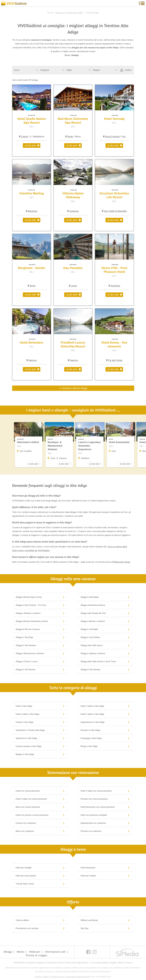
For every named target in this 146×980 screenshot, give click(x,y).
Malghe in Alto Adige (41, 754)
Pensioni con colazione (105, 831)
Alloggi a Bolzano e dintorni (41, 613)
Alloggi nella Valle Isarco (105, 645)
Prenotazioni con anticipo (41, 928)
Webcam (35, 952)
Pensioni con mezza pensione (105, 799)
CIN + (32, 126)
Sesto (70, 137)
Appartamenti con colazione (105, 823)
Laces (74, 286)
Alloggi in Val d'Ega (41, 637)
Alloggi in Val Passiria (41, 670)
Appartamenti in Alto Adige (105, 722)
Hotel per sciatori (105, 876)
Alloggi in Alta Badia (105, 597)
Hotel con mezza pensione (41, 791)
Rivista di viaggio (36, 955)
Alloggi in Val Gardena (41, 645)
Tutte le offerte (41, 920)
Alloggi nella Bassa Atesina (105, 605)
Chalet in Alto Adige (41, 722)
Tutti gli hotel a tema (41, 884)
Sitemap (38, 977)
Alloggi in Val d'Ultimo (105, 637)
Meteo (21, 952)
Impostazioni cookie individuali (77, 977)
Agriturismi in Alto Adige (41, 738)
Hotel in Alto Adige (41, 706)
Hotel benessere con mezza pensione (105, 807)
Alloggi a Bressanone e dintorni (41, 654)
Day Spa (105, 928)
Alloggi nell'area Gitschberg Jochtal (41, 621)
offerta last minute (122, 562)
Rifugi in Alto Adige (105, 746)
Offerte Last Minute (105, 920)
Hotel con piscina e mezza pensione (41, 815)
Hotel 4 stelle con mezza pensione (41, 799)
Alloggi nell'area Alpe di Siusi (41, 597)
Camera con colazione (41, 823)
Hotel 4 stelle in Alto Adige (41, 714)
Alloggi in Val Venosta (105, 670)
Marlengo (33, 211)
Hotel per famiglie (41, 868)
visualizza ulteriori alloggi (74, 388)
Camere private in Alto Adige (41, 746)
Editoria (46, 977)
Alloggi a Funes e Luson (41, 662)
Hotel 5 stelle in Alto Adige (105, 714)
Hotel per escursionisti (41, 876)
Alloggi (8, 952)
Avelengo (74, 211)
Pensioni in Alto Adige (105, 730)
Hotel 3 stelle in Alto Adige (105, 706)
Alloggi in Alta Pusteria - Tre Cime (41, 605)
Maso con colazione (41, 831)
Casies (25, 137)
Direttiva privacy (58, 977)
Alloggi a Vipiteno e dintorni (105, 654)
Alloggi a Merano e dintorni (105, 621)
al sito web (30, 145)
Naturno (33, 360)
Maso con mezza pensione (41, 807)
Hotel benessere (105, 868)
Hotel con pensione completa (105, 815)
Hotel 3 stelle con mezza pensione (105, 791)
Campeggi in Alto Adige (105, 738)
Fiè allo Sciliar (115, 360)
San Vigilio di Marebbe (115, 211)
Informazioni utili (55, 952)
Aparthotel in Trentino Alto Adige (41, 730)
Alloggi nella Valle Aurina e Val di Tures (105, 662)
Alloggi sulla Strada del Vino (105, 613)
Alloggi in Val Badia (105, 629)
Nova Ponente (112, 137)
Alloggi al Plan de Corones (41, 629)
